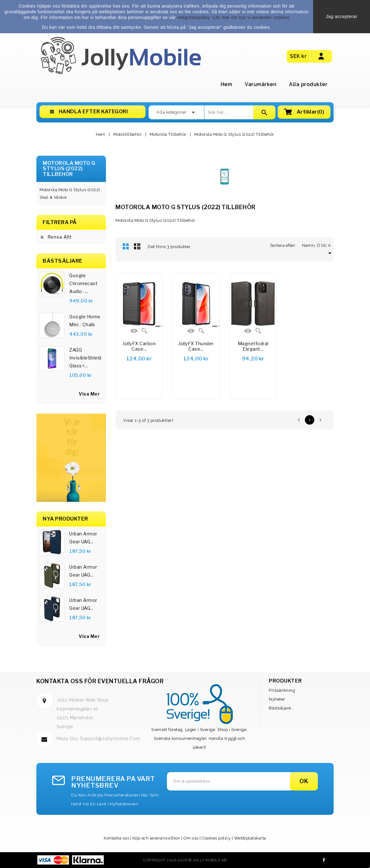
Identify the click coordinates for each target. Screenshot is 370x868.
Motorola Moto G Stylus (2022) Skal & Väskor (70, 194)
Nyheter (277, 699)
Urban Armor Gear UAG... (83, 538)
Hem (227, 84)
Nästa (320, 420)
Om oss (191, 838)
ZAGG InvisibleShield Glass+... (85, 358)
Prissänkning (282, 690)
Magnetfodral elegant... (253, 346)
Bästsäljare (280, 708)
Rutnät (126, 246)
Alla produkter (308, 84)
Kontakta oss (116, 838)
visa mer (89, 394)
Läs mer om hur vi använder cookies (251, 17)
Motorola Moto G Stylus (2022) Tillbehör (69, 169)
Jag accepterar (342, 16)
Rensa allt (56, 237)
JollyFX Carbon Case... (139, 346)
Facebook (324, 860)
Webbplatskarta (250, 838)
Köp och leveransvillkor (156, 838)
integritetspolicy (194, 17)
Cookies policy (216, 838)
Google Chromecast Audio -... (83, 283)
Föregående (299, 420)
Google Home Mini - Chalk (85, 321)
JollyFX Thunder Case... (196, 346)
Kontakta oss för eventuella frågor (100, 681)
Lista (137, 246)
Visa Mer (89, 636)
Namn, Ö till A (318, 245)
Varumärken (261, 84)
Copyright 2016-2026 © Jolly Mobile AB (185, 860)
